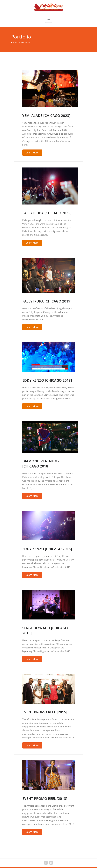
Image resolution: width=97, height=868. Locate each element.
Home (14, 42)
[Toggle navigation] (49, 20)
